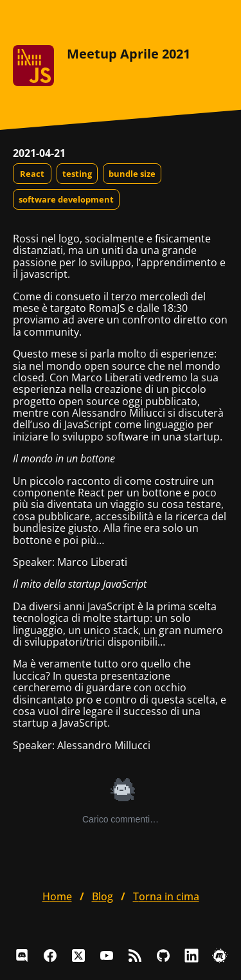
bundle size (132, 174)
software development (66, 199)
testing (77, 174)
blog (103, 896)
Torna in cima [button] (166, 896)
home (57, 896)
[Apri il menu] (218, 19)
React (32, 174)
